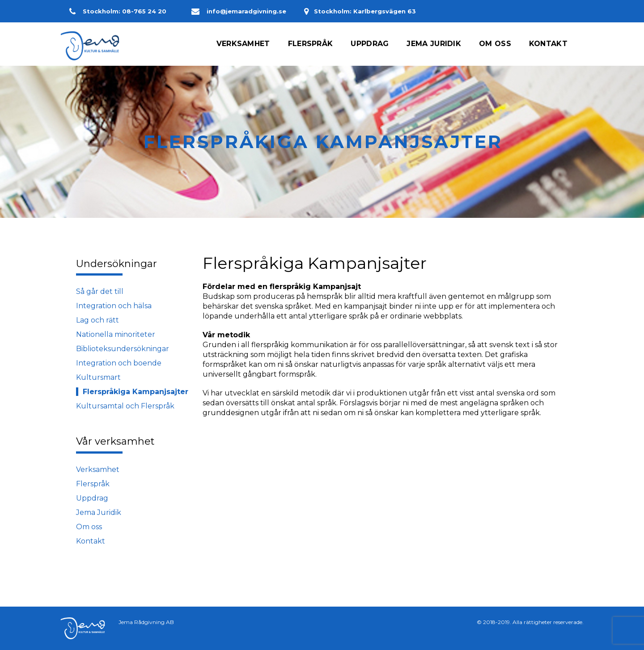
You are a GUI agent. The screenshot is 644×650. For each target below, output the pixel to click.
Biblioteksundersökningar (123, 349)
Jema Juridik (99, 512)
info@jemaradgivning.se (239, 11)
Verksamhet (98, 469)
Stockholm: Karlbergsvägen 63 (369, 11)
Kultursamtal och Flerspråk (125, 406)
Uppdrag (92, 498)
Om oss (89, 527)
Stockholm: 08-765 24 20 (121, 11)
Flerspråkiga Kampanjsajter (136, 392)
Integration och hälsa (114, 306)
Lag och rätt (97, 320)
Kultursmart (98, 377)
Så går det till (100, 291)
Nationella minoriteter (116, 334)
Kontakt (91, 541)
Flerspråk (93, 484)
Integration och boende (119, 363)
